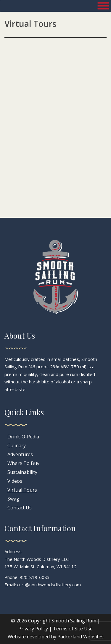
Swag (13, 499)
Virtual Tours (22, 490)
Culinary (17, 446)
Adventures (20, 454)
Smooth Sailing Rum (74, 621)
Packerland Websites (81, 637)
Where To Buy (23, 463)
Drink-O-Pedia (23, 437)
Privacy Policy (33, 629)
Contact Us (20, 508)
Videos (15, 481)
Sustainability (22, 472)
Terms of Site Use (73, 629)
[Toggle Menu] (103, 6)
